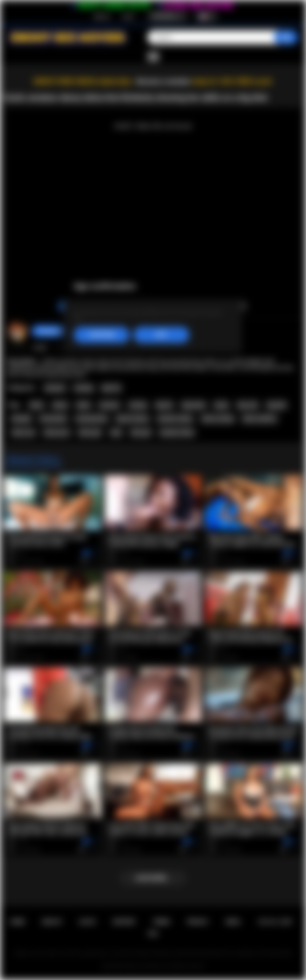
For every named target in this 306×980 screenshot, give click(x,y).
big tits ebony (132, 419)
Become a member (164, 81)
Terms (162, 922)
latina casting (218, 419)
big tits (164, 405)
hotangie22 (50, 331)
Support (124, 922)
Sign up (102, 16)
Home (17, 922)
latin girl (141, 433)
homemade (53, 419)
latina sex (23, 433)
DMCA (233, 922)
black (83, 405)
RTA (153, 934)
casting (138, 405)
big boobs (194, 405)
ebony (60, 405)
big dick (277, 405)
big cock (248, 405)
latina (37, 405)
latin (116, 433)
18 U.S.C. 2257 (275, 922)
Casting (83, 388)
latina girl (90, 433)
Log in (128, 16)
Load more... (153, 878)
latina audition (260, 419)
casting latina (91, 419)
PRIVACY (198, 922)
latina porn (57, 433)
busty (221, 405)
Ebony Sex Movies (145, 966)
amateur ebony (175, 419)
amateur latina (177, 433)
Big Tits (111, 388)
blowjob (21, 419)
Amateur (55, 388)
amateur (109, 405)
